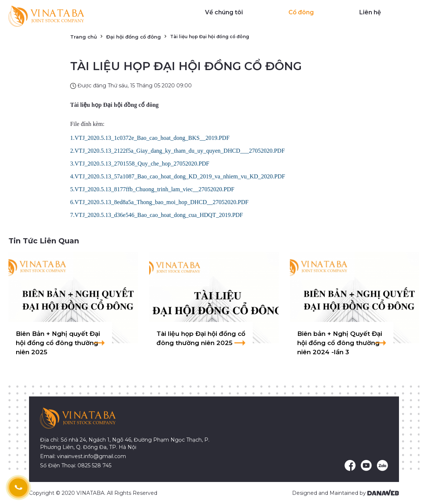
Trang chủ (84, 37)
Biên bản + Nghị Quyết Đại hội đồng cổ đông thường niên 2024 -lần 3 (340, 343)
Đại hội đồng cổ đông (134, 37)
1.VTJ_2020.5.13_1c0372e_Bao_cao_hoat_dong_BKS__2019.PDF (150, 138)
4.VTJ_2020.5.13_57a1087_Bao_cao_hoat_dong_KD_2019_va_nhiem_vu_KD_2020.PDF (178, 176)
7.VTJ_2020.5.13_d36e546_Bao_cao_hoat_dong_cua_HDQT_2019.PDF (157, 215)
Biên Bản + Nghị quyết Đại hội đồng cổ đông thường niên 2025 (58, 343)
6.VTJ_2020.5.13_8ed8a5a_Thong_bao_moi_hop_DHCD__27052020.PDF (159, 202)
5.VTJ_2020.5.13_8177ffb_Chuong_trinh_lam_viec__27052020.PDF (152, 189)
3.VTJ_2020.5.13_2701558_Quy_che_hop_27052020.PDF (140, 164)
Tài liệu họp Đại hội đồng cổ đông (114, 105)
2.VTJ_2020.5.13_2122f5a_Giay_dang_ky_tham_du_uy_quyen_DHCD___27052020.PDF (177, 151)
